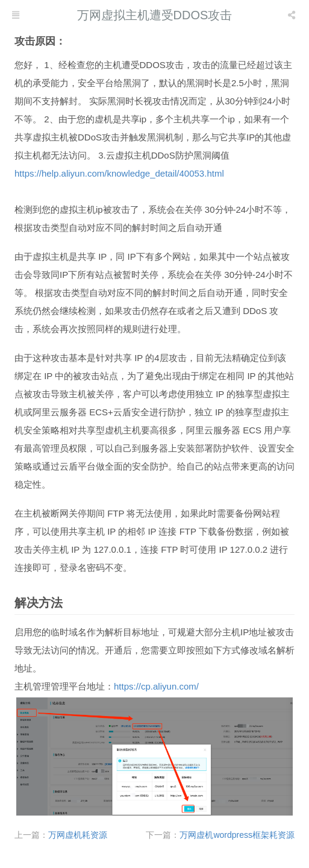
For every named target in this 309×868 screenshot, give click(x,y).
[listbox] (293, 15)
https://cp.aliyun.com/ (156, 686)
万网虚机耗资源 (78, 835)
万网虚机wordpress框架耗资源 (237, 835)
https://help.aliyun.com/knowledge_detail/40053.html (119, 173)
